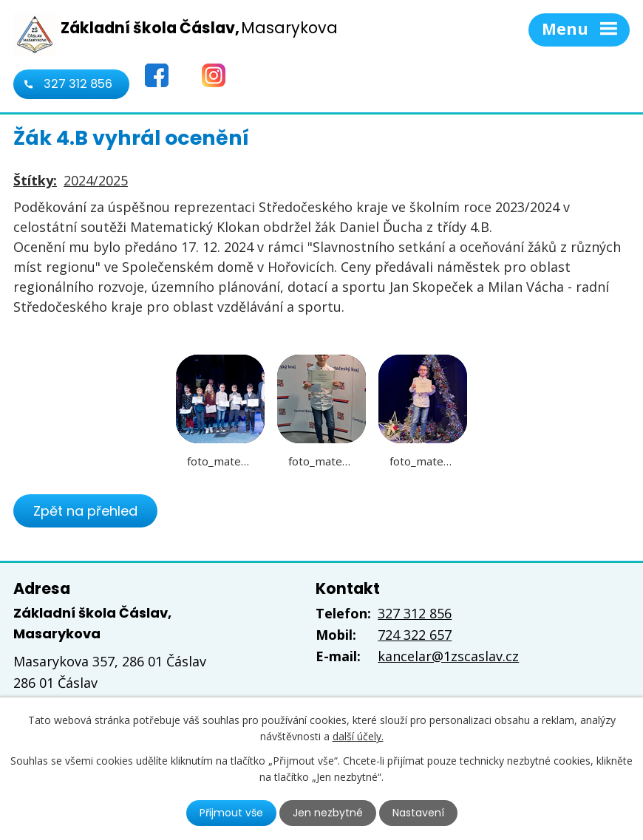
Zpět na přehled (85, 511)
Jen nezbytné (328, 813)
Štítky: (35, 180)
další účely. (358, 736)
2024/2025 (96, 180)
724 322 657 (415, 635)
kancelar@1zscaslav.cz (448, 656)
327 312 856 (78, 84)
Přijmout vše (231, 813)
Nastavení (418, 813)
